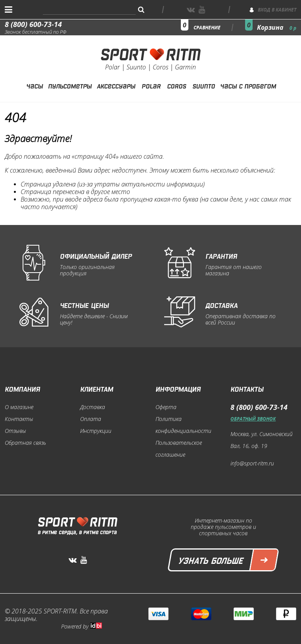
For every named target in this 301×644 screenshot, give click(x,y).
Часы (35, 85)
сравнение (207, 28)
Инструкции (96, 431)
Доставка (93, 407)
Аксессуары (116, 85)
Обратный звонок (253, 419)
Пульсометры (70, 85)
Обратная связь (25, 443)
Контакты (19, 419)
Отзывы (15, 431)
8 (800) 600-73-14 (33, 24)
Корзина (277, 27)
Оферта (166, 407)
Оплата (91, 419)
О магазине (19, 407)
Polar (151, 85)
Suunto (204, 85)
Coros (176, 85)
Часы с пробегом (248, 85)
